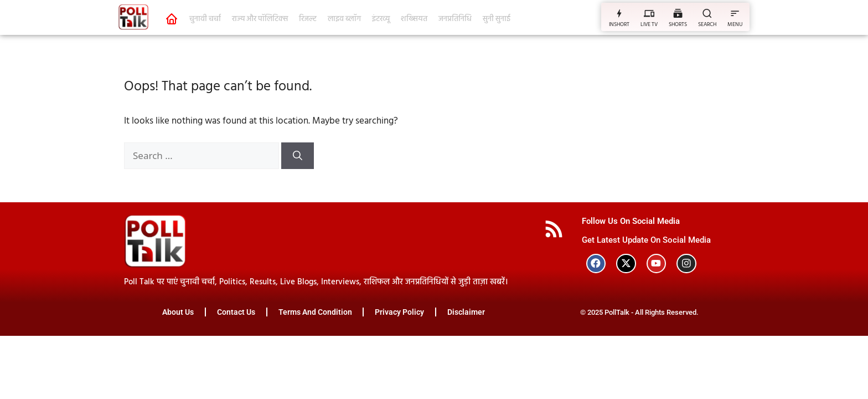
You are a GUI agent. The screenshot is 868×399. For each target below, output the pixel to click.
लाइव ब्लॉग (344, 19)
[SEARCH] (707, 13)
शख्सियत (414, 19)
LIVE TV (649, 24)
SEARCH (707, 24)
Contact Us (236, 313)
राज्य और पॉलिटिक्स (260, 19)
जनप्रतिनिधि (455, 19)
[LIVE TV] (649, 13)
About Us (178, 313)
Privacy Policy (400, 313)
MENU (735, 24)
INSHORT (619, 24)
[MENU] (735, 13)
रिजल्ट (308, 19)
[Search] (298, 156)
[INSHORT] (619, 13)
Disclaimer (467, 313)
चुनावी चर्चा (205, 19)
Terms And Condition (315, 313)
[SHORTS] (678, 13)
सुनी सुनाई (497, 19)
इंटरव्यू (381, 19)
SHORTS (678, 24)
